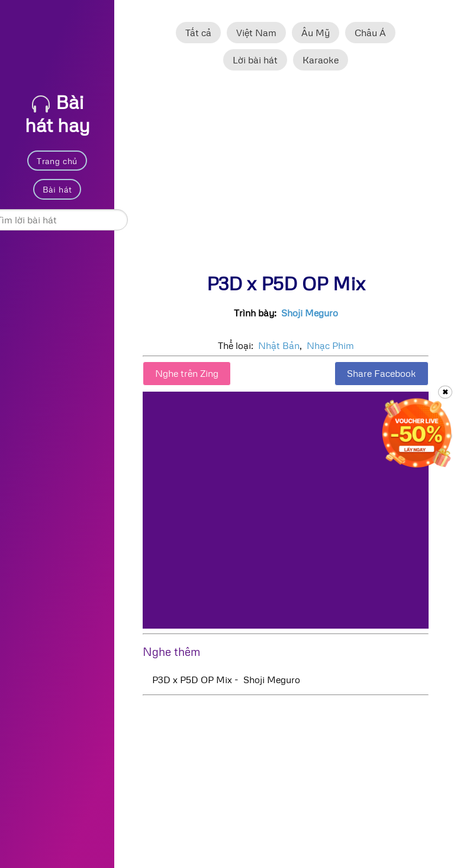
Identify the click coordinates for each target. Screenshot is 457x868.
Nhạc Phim (330, 345)
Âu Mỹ (316, 33)
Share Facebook (382, 373)
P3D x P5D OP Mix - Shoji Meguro (226, 680)
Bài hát (57, 189)
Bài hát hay (57, 113)
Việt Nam (256, 33)
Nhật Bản (279, 345)
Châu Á (370, 33)
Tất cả (198, 33)
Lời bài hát (255, 60)
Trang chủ (57, 161)
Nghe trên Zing (187, 373)
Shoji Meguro (310, 313)
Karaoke (321, 60)
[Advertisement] (286, 177)
